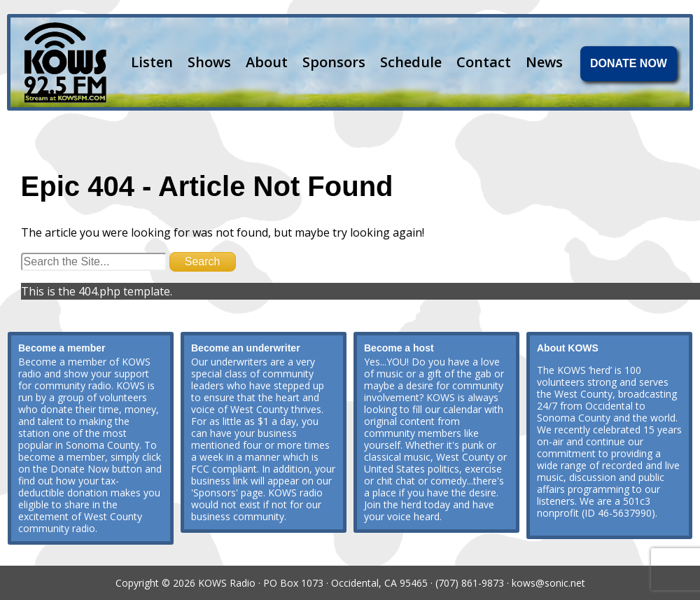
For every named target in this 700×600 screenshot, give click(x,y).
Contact (484, 62)
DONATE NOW (629, 63)
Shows (209, 62)
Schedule (411, 62)
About (267, 62)
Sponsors (334, 62)
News (544, 62)
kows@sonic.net (548, 583)
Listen (152, 62)
